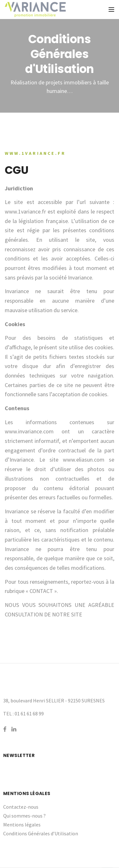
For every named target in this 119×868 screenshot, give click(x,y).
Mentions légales (22, 825)
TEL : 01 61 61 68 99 (23, 713)
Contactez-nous (21, 807)
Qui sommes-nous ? (24, 816)
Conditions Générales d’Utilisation (41, 833)
